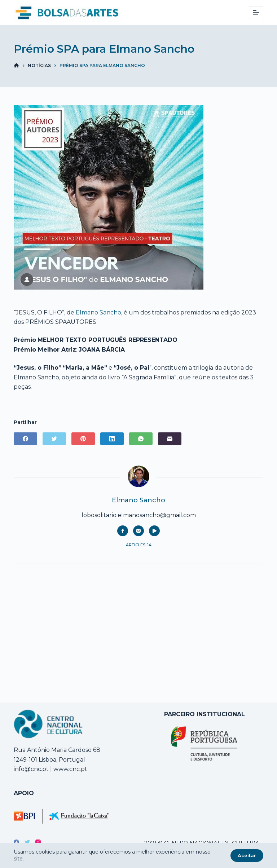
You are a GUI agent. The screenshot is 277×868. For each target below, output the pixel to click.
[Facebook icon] (123, 531)
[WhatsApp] (141, 439)
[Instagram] (38, 842)
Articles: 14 (139, 545)
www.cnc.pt (70, 769)
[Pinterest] (83, 439)
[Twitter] (54, 439)
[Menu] (256, 13)
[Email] (170, 439)
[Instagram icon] (138, 531)
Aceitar (247, 855)
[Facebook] (25, 439)
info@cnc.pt (31, 769)
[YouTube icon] (154, 531)
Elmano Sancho (98, 312)
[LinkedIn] (112, 439)
